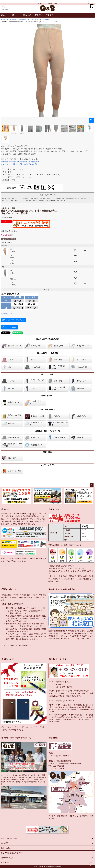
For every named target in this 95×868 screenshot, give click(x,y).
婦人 (3, 15)
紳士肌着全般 (44, 19)
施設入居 (27, 15)
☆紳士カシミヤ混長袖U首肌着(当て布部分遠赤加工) (21, 162)
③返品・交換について (10, 589)
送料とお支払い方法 (14, 524)
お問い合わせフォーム (64, 682)
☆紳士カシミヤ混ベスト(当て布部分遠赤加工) (19, 164)
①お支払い (6, 509)
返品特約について (8, 314)
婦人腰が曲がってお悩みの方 (47, 339)
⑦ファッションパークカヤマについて (16, 738)
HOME (3, 19)
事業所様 (38, 15)
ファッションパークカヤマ (59, 756)
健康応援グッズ (47, 396)
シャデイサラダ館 (47, 465)
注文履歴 (49, 15)
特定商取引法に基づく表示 (11, 853)
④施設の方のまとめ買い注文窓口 (62, 589)
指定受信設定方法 (88, 707)
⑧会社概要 (53, 738)
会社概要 (4, 843)
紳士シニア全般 (47, 374)
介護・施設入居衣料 (47, 410)
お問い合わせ (6, 848)
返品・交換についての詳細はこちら (20, 646)
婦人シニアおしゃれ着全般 (47, 353)
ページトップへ (92, 485)
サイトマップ (6, 862)
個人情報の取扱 (7, 858)
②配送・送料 (54, 509)
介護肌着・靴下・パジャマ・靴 (47, 431)
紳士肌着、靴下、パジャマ (29, 19)
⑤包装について (8, 659)
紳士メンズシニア (13, 19)
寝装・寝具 (47, 452)
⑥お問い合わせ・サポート (59, 659)
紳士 (14, 15)
